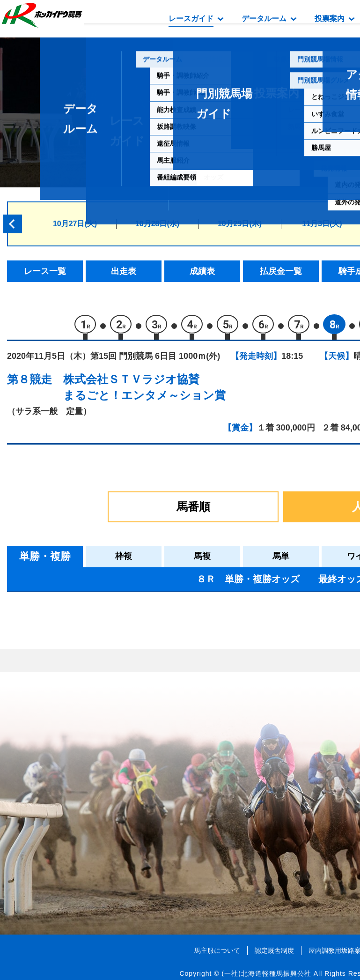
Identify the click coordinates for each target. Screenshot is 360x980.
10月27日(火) (75, 224)
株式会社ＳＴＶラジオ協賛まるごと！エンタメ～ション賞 (144, 390)
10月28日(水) (157, 224)
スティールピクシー (106, 731)
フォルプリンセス (102, 771)
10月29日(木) (240, 224)
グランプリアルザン (106, 811)
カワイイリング (98, 652)
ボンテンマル (94, 831)
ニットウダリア (98, 632)
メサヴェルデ (94, 752)
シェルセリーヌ (98, 672)
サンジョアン (94, 692)
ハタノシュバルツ (102, 791)
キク (78, 712)
